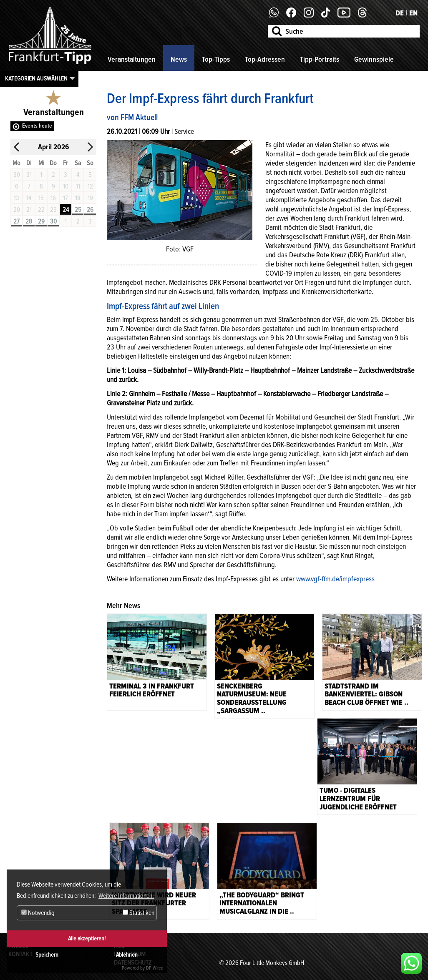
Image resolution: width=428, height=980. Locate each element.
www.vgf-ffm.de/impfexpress (335, 579)
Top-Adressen (265, 59)
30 (53, 221)
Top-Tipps (216, 59)
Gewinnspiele (374, 59)
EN (413, 13)
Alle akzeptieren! (87, 939)
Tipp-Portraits (320, 59)
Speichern (47, 955)
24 (66, 210)
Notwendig (38, 913)
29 (41, 221)
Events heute (37, 126)
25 (78, 210)
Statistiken (138, 913)
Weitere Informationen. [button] (126, 896)
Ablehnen (127, 955)
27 (16, 221)
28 (29, 221)
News (179, 59)
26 (90, 210)
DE (400, 13)
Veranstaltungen (132, 59)
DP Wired (155, 968)
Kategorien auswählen (36, 78)
